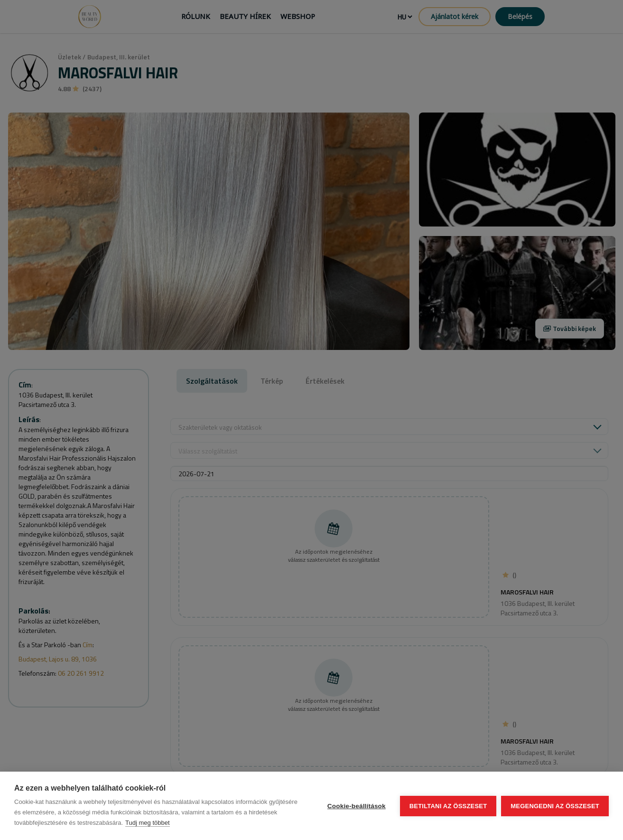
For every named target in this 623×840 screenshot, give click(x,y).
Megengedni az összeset (555, 806)
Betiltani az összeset (448, 806)
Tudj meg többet (147, 823)
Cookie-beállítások (357, 806)
